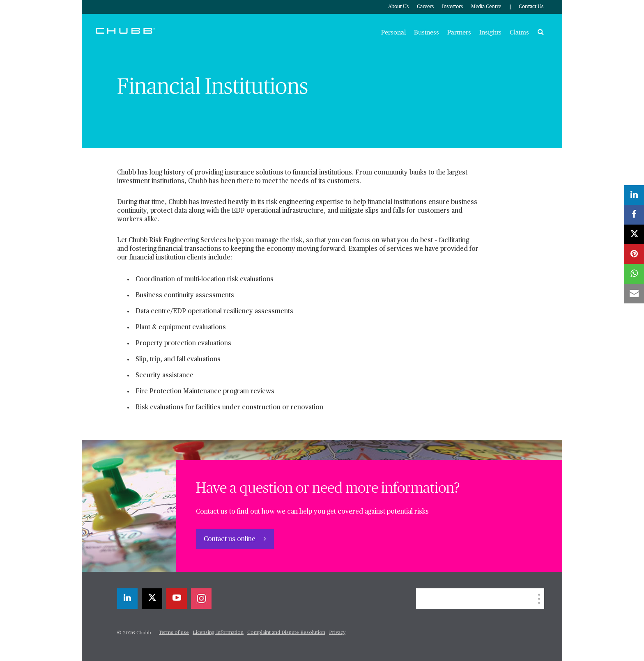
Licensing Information (218, 633)
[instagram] (201, 599)
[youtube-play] (177, 599)
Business (427, 32)
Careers (425, 7)
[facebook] (634, 215)
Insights (490, 32)
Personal (393, 32)
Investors (452, 7)
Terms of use (174, 633)
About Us (398, 7)
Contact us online (230, 539)
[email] (634, 294)
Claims (519, 32)
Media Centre (486, 7)
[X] (152, 599)
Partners (459, 32)
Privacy (337, 633)
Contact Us (531, 7)
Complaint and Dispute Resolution (286, 633)
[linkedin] (127, 599)
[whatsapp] (634, 274)
